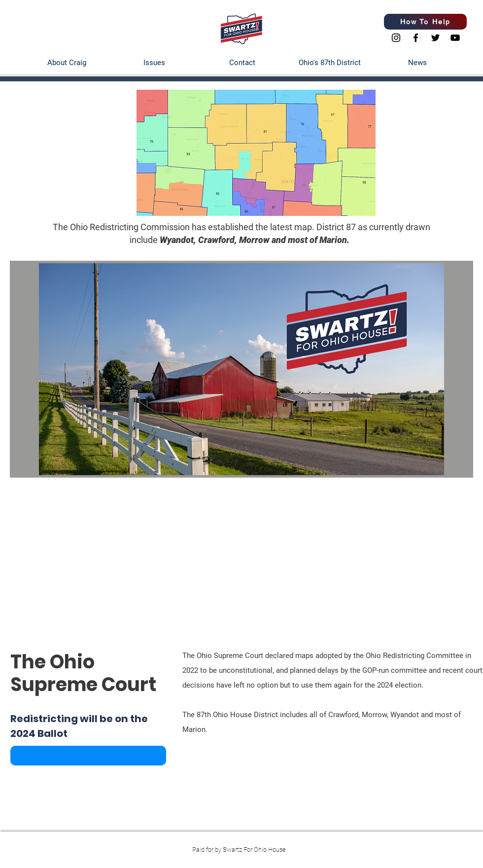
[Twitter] (435, 38)
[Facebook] (416, 38)
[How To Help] (425, 22)
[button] (88, 756)
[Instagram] (396, 38)
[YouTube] (455, 38)
